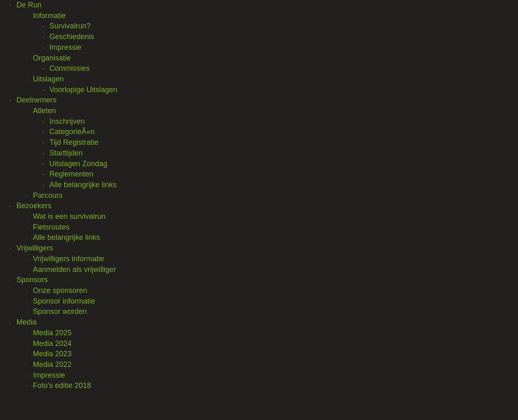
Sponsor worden (60, 311)
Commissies (70, 68)
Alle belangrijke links (83, 185)
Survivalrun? (70, 26)
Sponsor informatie (64, 301)
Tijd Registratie (74, 142)
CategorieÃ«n (72, 132)
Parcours (48, 195)
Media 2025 (52, 333)
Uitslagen (48, 79)
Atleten (44, 111)
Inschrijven (67, 121)
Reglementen (71, 174)
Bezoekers (34, 206)
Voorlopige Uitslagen (83, 90)
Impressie (65, 47)
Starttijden (66, 153)
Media (27, 322)
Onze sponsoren (60, 290)
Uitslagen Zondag (78, 164)
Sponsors (32, 280)
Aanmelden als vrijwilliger (74, 269)
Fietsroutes (51, 227)
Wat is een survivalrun (69, 216)
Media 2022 (52, 364)
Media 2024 (52, 343)
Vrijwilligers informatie (69, 259)
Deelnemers (36, 100)
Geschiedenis (72, 37)
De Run (29, 5)
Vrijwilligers (35, 248)
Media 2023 (52, 354)
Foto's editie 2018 (62, 385)
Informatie (49, 16)
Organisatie (52, 58)
